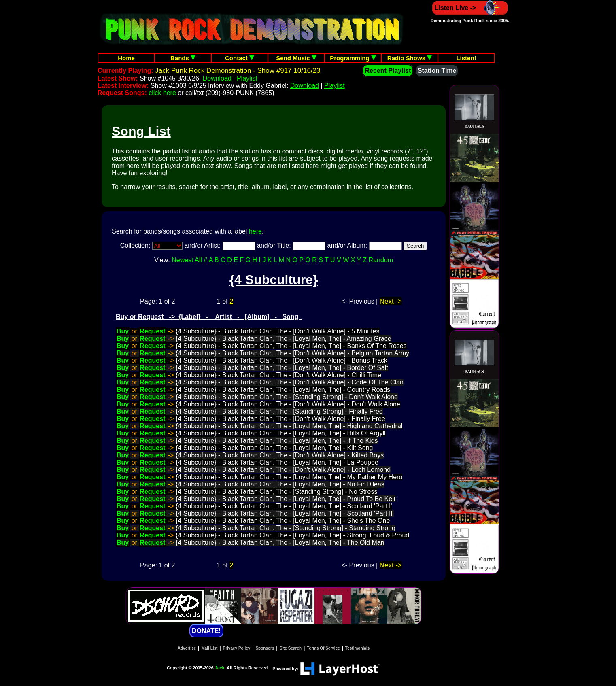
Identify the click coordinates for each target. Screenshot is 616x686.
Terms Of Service (323, 648)
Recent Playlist (388, 71)
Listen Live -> (470, 8)
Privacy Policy (237, 648)
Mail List (209, 648)
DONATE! (206, 631)
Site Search (291, 648)
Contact (240, 58)
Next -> (391, 301)
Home (126, 58)
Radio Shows (410, 58)
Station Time (437, 71)
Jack (220, 668)
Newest (182, 260)
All (198, 260)
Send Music (296, 58)
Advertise (187, 648)
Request (152, 331)
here (255, 231)
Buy (123, 331)
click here (162, 93)
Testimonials (357, 648)
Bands (183, 58)
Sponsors (265, 648)
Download (217, 78)
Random (381, 260)
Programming (353, 58)
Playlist (247, 78)
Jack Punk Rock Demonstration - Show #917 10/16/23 (238, 71)
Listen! (466, 58)
